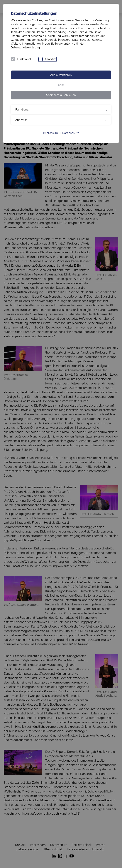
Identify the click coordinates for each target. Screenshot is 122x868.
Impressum (51, 133)
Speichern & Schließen (61, 95)
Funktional (24, 59)
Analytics (50, 59)
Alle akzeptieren (61, 75)
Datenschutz (71, 133)
